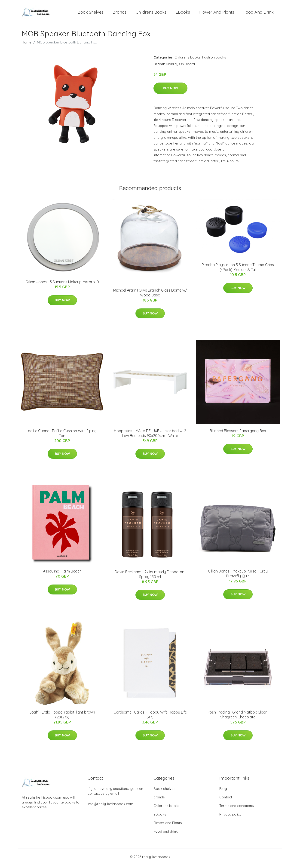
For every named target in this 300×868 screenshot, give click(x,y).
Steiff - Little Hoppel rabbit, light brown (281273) (62, 718)
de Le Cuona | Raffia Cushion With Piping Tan (62, 436)
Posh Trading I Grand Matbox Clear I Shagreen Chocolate (238, 718)
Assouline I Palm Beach (62, 574)
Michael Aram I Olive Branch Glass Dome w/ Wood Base (150, 296)
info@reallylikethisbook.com (110, 807)
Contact (226, 800)
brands (119, 14)
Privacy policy (230, 817)
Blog (223, 792)
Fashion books (214, 60)
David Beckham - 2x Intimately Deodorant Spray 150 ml (150, 577)
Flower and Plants (217, 14)
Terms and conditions (237, 809)
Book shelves (90, 14)
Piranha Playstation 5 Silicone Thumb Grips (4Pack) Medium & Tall (238, 270)
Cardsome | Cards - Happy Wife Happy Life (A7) (150, 718)
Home (27, 45)
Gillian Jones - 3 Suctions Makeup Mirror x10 (62, 285)
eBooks (183, 14)
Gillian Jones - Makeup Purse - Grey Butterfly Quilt (238, 577)
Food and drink (259, 14)
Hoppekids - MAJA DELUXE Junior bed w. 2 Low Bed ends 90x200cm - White (150, 436)
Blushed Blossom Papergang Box (238, 434)
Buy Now (170, 91)
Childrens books (151, 14)
